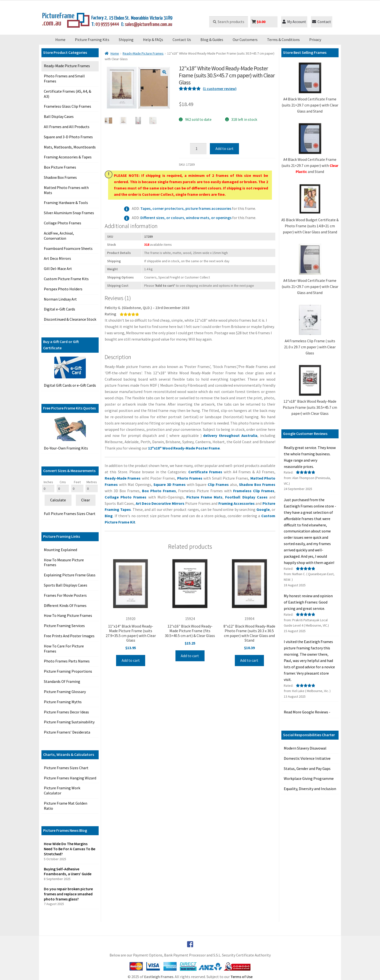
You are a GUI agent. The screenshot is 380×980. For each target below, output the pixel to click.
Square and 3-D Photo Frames (68, 137)
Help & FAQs (153, 40)
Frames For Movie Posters (65, 595)
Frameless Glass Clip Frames (67, 106)
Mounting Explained (60, 550)
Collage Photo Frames (63, 223)
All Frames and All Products (67, 127)
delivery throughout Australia (230, 435)
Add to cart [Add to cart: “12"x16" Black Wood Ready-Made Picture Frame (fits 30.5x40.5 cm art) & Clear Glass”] (190, 656)
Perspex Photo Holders (63, 289)
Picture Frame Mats (204, 497)
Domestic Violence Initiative (307, 758)
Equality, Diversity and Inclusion (310, 789)
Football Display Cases (246, 497)
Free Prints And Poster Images (69, 636)
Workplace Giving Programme (309, 778)
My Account (294, 22)
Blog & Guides (212, 40)
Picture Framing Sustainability (69, 722)
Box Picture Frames (60, 167)
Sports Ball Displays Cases (66, 585)
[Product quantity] (198, 149)
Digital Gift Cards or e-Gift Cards (70, 385)
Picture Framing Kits (92, 40)
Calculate (58, 500)
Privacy (315, 40)
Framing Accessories (237, 503)
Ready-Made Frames (123, 478)
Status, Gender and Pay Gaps (307, 768)
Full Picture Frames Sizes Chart (70, 514)
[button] (164, 72)
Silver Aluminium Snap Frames (69, 213)
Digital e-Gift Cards (59, 309)
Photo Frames (190, 478)
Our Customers (245, 40)
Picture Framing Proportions (68, 671)
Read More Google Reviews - (307, 712)
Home (60, 40)
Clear (86, 500)
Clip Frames (219, 484)
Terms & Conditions (283, 40)
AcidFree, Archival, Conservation (59, 236)
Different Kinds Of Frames (65, 605)
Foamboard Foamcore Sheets (68, 248)
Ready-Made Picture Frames (67, 66)
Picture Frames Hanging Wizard (70, 778)
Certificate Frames (205, 472)
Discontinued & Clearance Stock (70, 319)
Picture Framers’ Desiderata (67, 732)
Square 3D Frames (170, 484)
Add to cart (225, 148)
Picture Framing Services (64, 626)
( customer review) (220, 89)
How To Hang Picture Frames (68, 615)
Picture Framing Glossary (65, 692)
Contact (322, 22)
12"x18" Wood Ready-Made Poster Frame (184, 448)
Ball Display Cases (59, 116)
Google (263, 509)
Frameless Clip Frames (254, 491)
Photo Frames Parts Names (67, 661)
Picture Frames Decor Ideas (66, 712)
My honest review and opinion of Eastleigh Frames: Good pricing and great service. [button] (308, 602)
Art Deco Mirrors (57, 258)
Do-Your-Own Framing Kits (66, 448)
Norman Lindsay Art (60, 299)
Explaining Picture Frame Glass (70, 575)
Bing (109, 516)
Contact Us (182, 40)
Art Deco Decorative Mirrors (161, 503)
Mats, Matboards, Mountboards (70, 147)
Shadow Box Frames (60, 177)
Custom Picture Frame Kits (66, 279)
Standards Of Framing (62, 681)
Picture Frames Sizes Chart (66, 768)
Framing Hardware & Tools (66, 203)
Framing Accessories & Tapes (68, 157)
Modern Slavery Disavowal (305, 748)
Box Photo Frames (159, 491)
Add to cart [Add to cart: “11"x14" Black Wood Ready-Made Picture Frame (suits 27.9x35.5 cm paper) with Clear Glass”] (131, 660)
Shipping (126, 40)
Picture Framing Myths (63, 702)
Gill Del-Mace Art (58, 269)
